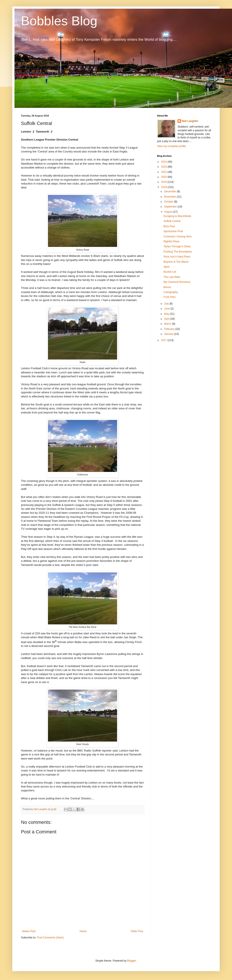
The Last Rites (172, 277)
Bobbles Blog (59, 21)
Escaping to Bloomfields (177, 216)
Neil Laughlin (190, 121)
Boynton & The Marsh (176, 262)
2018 (164, 187)
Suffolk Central (172, 221)
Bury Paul (169, 226)
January (169, 334)
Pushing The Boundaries (178, 252)
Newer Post (29, 931)
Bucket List (170, 272)
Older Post (137, 931)
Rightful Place (172, 241)
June (167, 309)
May (167, 314)
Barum (167, 287)
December (171, 191)
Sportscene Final (173, 231)
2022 (164, 172)
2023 (164, 167)
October (169, 202)
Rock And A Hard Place (177, 257)
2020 (164, 177)
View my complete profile (171, 146)
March (168, 324)
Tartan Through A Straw (177, 246)
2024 (164, 162)
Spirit (166, 267)
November (171, 197)
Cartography (171, 292)
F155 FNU (169, 297)
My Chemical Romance (177, 282)
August (169, 212)
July (167, 304)
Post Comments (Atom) (50, 938)
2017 (164, 340)
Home (83, 931)
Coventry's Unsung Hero (178, 236)
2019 (164, 182)
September (171, 207)
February (170, 329)
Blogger (131, 961)
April (167, 319)
